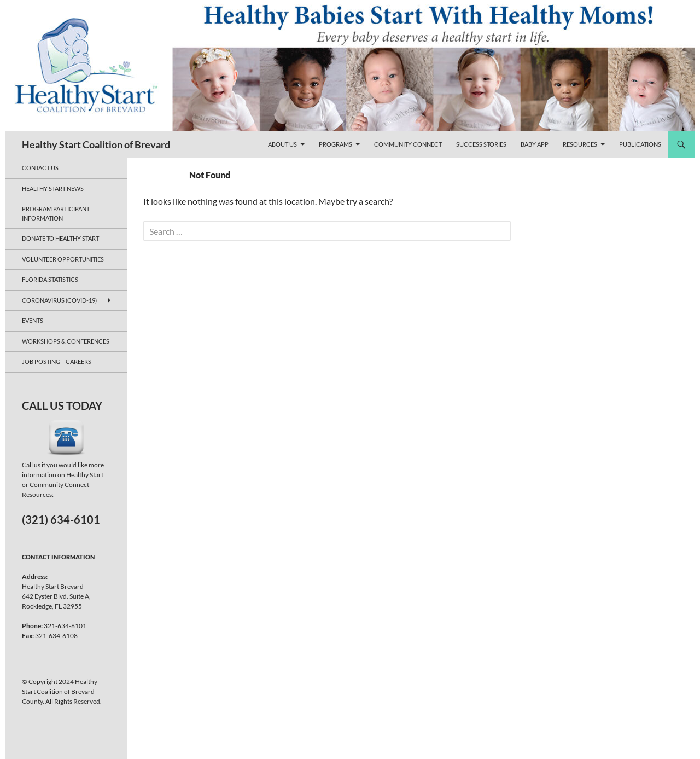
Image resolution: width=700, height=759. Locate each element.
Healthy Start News (53, 189)
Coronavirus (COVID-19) (59, 300)
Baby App (535, 144)
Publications (640, 144)
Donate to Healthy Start (60, 238)
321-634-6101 (65, 626)
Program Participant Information (56, 213)
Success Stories (481, 144)
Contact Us (40, 168)
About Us (282, 144)
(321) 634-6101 (61, 519)
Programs (336, 144)
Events (33, 320)
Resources (580, 144)
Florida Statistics (50, 279)
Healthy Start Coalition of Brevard (96, 144)
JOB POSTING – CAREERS (57, 361)
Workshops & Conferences (66, 341)
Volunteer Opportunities (63, 259)
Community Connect (408, 144)
